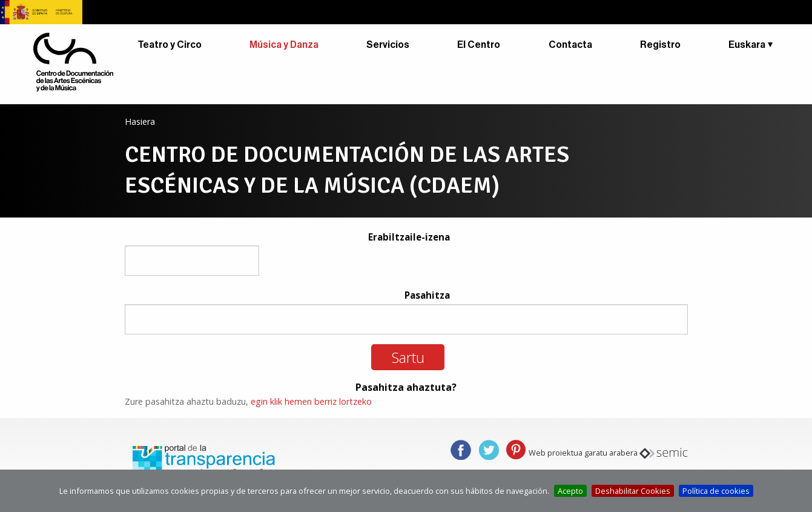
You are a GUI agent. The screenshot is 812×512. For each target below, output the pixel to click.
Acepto (570, 491)
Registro (660, 45)
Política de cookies (716, 491)
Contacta (570, 45)
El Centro (479, 45)
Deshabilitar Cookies (633, 491)
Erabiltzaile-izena (409, 237)
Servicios (388, 45)
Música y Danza (284, 45)
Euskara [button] (747, 45)
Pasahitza (427, 295)
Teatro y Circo (170, 45)
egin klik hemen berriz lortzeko (311, 401)
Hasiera (140, 121)
